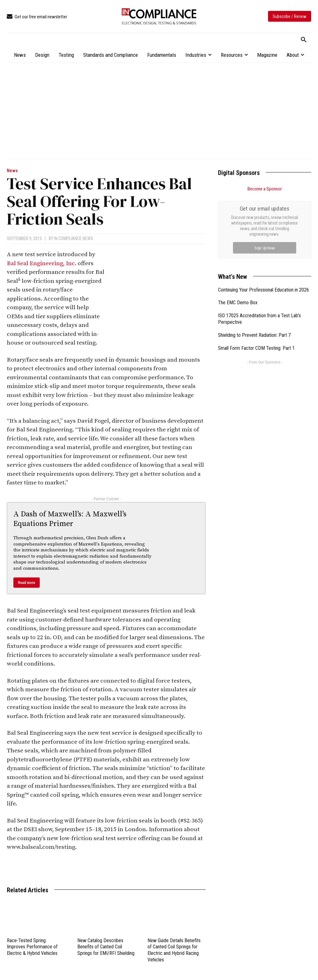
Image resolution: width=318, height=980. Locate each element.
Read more (27, 583)
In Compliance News (74, 238)
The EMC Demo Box (238, 303)
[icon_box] (37, 17)
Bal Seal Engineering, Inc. (42, 263)
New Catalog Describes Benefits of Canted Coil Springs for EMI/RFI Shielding (106, 947)
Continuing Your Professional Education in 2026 (263, 290)
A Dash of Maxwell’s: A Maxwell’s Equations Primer (70, 519)
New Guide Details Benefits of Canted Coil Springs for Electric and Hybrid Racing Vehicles (174, 950)
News (12, 171)
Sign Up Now (265, 248)
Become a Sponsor (265, 189)
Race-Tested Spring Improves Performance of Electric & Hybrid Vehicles (32, 947)
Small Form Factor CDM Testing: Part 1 (256, 348)
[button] (304, 40)
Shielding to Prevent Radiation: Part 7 (254, 335)
